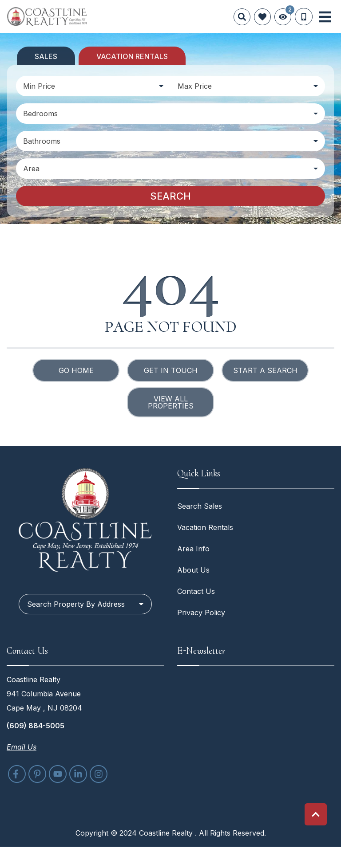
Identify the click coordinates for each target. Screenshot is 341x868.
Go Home (76, 370)
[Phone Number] (304, 17)
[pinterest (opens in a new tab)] (37, 774)
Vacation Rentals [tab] (132, 56)
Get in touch (171, 370)
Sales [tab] (46, 56)
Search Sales (200, 506)
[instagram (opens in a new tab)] (99, 774)
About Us (193, 570)
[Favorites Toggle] (262, 17)
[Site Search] (242, 17)
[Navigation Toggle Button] (325, 17)
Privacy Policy (201, 613)
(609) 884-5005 (36, 726)
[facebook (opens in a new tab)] (17, 774)
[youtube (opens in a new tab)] (58, 774)
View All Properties (171, 402)
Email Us (22, 747)
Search (170, 196)
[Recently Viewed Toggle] (283, 17)
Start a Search (265, 370)
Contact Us (196, 591)
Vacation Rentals (205, 527)
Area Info (193, 549)
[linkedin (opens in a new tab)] (78, 774)
